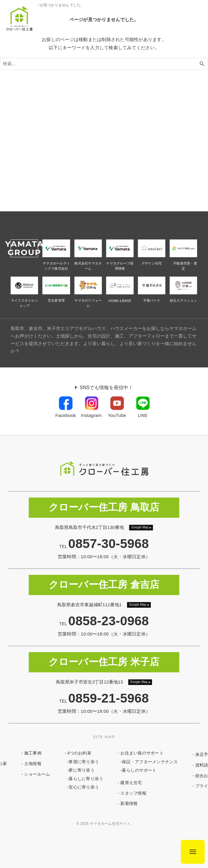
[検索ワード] (104, 64)
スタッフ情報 (133, 793)
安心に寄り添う (84, 787)
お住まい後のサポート (142, 753)
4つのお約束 (79, 753)
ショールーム (37, 774)
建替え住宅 (131, 783)
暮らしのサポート (139, 770)
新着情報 (129, 803)
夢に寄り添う (82, 770)
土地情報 (33, 764)
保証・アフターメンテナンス (150, 762)
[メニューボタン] (193, 852)
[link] (66, 408)
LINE (143, 415)
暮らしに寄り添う (86, 779)
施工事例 (33, 753)
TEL (104, 546)
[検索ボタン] (202, 64)
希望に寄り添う (84, 762)
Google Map (140, 527)
